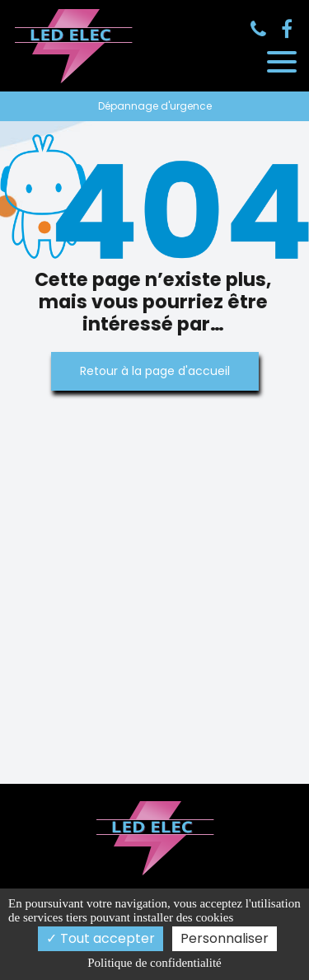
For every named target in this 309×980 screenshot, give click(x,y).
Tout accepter (101, 938)
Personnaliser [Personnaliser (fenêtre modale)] (225, 938)
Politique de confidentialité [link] (154, 963)
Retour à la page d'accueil (155, 371)
